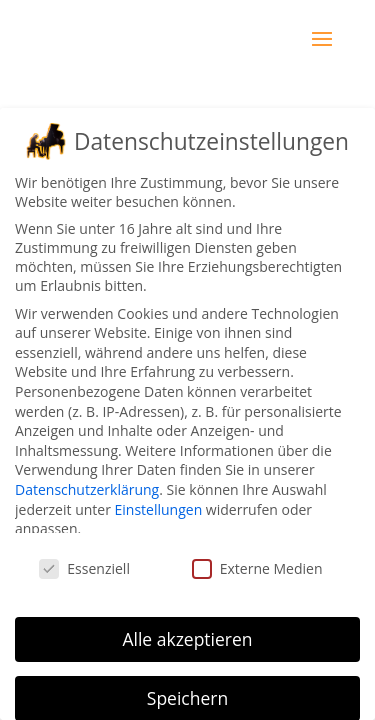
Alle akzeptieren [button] (187, 639)
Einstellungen (159, 508)
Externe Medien (257, 568)
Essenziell (84, 568)
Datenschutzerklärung (87, 489)
